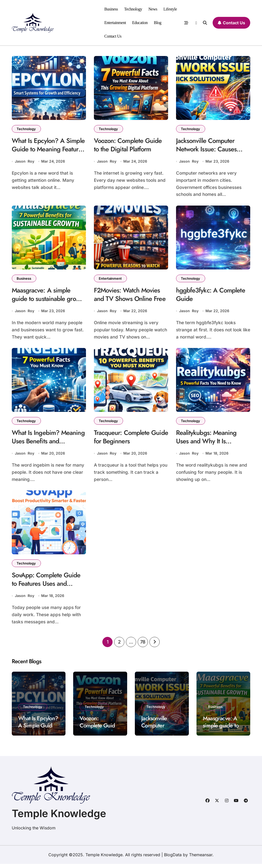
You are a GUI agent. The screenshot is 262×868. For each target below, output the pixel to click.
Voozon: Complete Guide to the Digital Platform (129, 146)
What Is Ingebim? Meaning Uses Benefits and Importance (43, 444)
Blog (157, 23)
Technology (133, 9)
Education (140, 23)
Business (111, 9)
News (153, 9)
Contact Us (113, 36)
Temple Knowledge (59, 818)
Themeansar (201, 859)
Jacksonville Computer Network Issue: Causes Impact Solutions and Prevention (207, 154)
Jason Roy (25, 162)
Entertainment (115, 23)
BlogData (173, 859)
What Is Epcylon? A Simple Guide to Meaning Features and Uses (47, 150)
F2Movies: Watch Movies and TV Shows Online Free (131, 296)
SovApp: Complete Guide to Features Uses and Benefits (47, 588)
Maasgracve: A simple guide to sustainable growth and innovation (43, 301)
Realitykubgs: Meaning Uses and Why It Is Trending (208, 444)
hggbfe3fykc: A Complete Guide (212, 296)
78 (143, 646)
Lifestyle (170, 9)
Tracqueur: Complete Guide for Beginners (123, 440)
